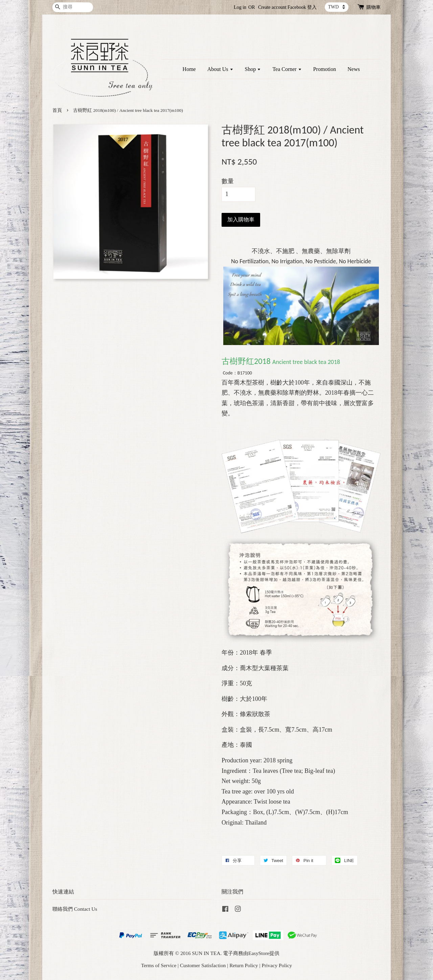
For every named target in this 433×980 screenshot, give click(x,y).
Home (189, 69)
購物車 (373, 7)
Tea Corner (287, 69)
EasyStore (259, 953)
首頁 (57, 110)
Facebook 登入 (302, 7)
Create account (272, 7)
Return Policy (244, 965)
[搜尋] (73, 7)
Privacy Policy (277, 965)
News (354, 69)
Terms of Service (159, 965)
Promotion (325, 69)
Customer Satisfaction (203, 965)
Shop (253, 69)
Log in (240, 7)
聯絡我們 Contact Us (75, 909)
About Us (220, 69)
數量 (228, 181)
